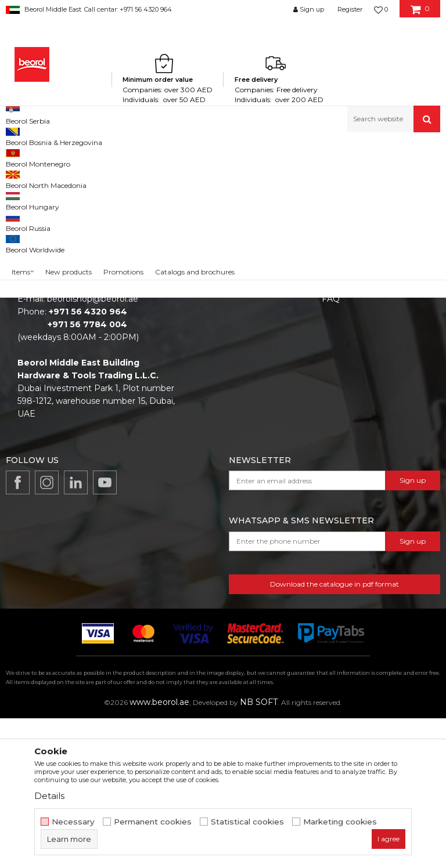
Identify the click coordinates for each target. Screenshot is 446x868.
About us (210, 384)
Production (214, 416)
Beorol (17, 157)
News (203, 400)
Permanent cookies (153, 822)
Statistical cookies (247, 822)
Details (49, 796)
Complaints (345, 432)
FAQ (331, 449)
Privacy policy (349, 416)
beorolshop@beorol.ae (93, 449)
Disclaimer (343, 400)
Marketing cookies (340, 822)
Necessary (73, 822)
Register (350, 9)
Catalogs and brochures (240, 432)
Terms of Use (348, 384)
